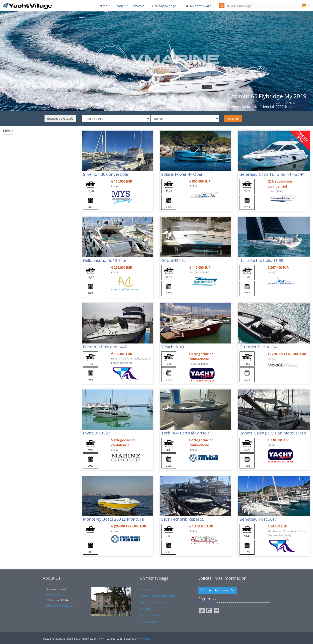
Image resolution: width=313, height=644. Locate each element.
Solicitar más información (217, 590)
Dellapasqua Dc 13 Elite (105, 260)
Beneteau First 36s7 (258, 519)
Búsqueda (233, 119)
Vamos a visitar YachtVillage (158, 596)
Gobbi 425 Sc (173, 260)
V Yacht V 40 (173, 347)
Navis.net (145, 639)
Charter (120, 6)
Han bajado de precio (167, 6)
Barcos (102, 6)
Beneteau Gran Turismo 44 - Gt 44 (272, 174)
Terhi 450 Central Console (186, 433)
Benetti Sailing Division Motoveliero (273, 433)
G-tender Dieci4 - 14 (258, 347)
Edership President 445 (105, 347)
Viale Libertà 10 (56, 595)
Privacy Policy (149, 622)
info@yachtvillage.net (59, 606)
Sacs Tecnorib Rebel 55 (183, 519)
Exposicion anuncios (153, 602)
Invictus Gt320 (97, 433)
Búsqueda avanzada (60, 118)
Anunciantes (148, 589)
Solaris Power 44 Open (182, 174)
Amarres (139, 6)
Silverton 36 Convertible (105, 174)
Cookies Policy (150, 615)
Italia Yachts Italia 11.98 (261, 260)
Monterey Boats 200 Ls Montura (113, 519)
